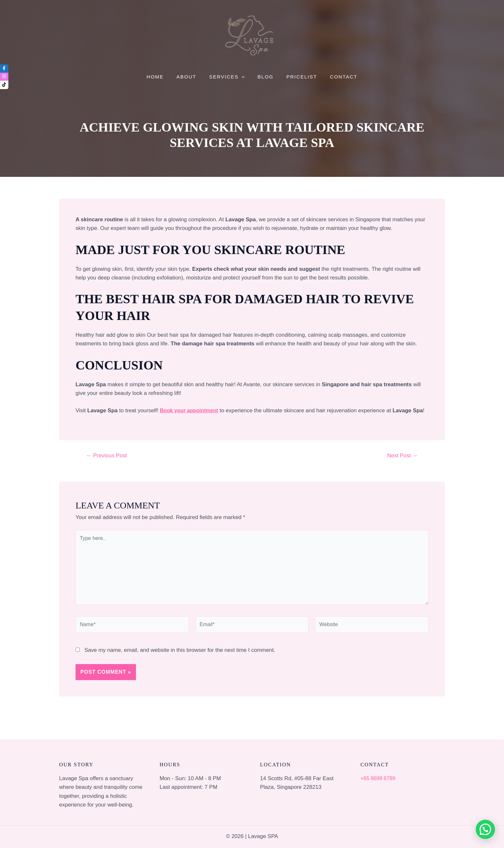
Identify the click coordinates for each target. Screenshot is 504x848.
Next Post (402, 456)
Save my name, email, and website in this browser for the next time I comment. (180, 655)
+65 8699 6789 (379, 778)
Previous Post (107, 456)
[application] (243, 77)
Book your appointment (190, 410)
